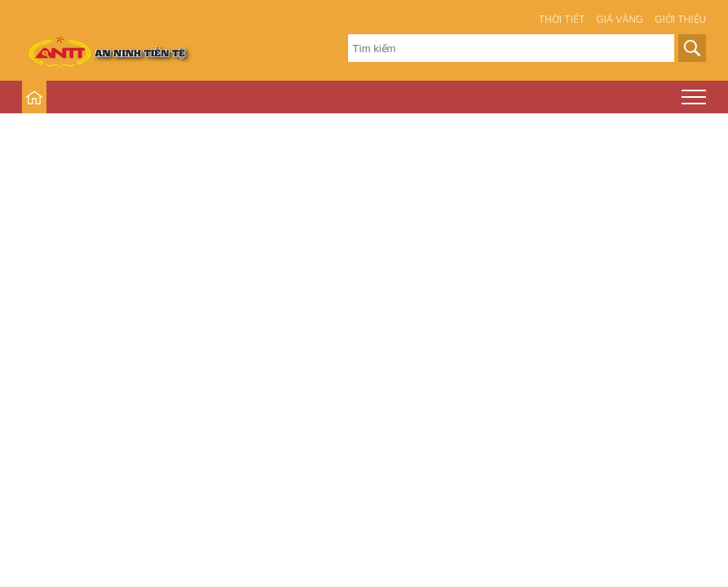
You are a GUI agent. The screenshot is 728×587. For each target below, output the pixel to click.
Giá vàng (620, 20)
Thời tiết (562, 20)
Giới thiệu (680, 20)
